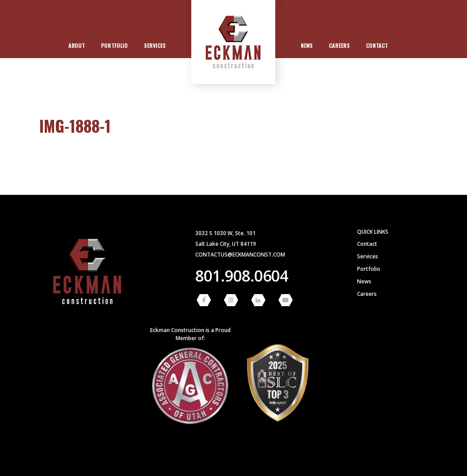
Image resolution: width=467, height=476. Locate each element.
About (77, 45)
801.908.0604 (242, 276)
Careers (339, 45)
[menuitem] (77, 46)
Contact (377, 45)
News (307, 45)
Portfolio (114, 45)
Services (155, 45)
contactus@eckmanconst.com (240, 255)
